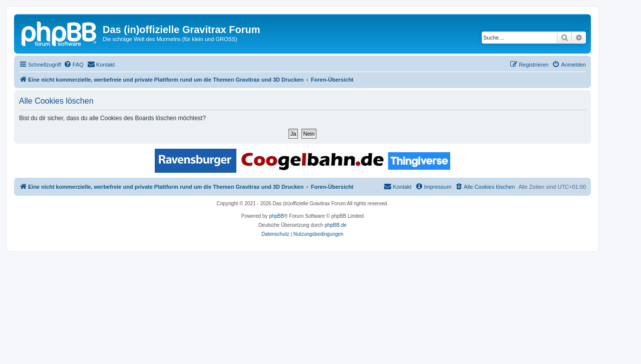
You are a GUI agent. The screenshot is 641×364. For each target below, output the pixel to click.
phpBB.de (336, 225)
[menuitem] (74, 65)
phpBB (276, 216)
